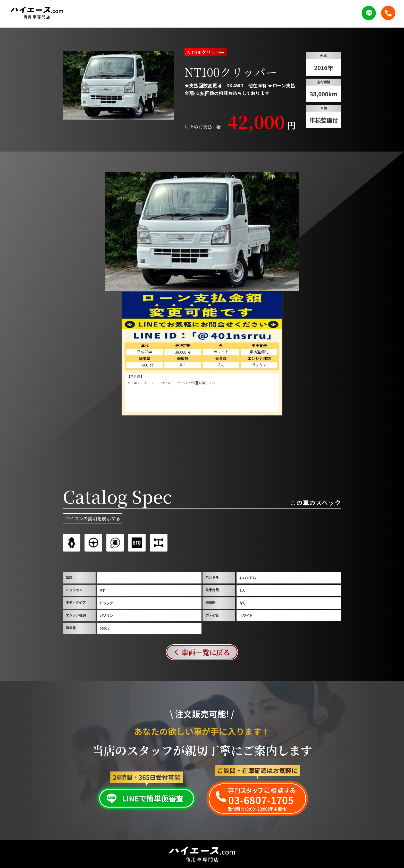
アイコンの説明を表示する (93, 518)
